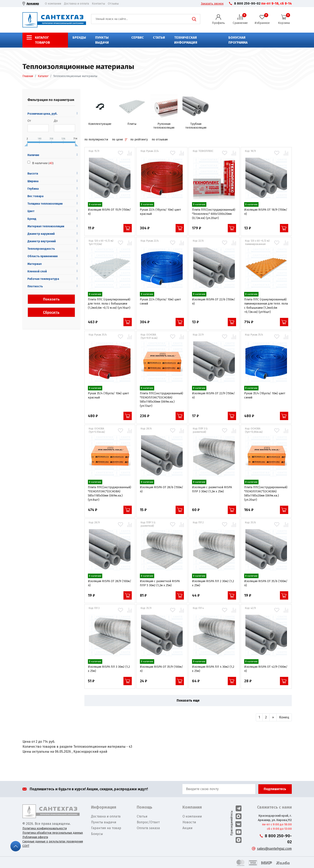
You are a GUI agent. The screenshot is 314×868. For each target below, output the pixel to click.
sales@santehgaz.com (274, 849)
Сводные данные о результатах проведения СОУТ (53, 844)
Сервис (138, 37)
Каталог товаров (42, 40)
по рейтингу (139, 140)
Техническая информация (186, 40)
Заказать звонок (212, 4)
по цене (120, 140)
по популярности (96, 140)
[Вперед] (273, 717)
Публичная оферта (35, 837)
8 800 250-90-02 (247, 3)
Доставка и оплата (76, 4)
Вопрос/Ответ (148, 822)
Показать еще (188, 700)
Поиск (194, 19)
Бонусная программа (238, 40)
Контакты (98, 4)
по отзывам (160, 140)
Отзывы (113, 4)
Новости (189, 822)
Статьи (159, 37)
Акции (187, 828)
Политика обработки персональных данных (53, 833)
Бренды (79, 37)
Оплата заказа (148, 828)
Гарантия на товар (106, 828)
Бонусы (97, 834)
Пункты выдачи (102, 40)
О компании (53, 4)
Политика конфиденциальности (45, 828)
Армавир (33, 4)
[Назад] (259, 717)
